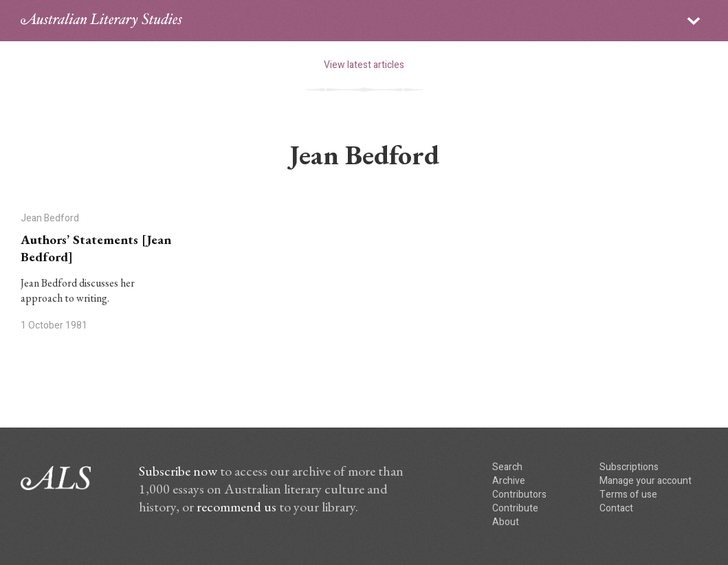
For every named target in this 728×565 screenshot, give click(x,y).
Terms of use (628, 495)
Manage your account (646, 481)
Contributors (519, 495)
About (506, 522)
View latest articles (364, 65)
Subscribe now (178, 471)
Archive (509, 481)
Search (507, 467)
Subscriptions (629, 467)
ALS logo (101, 21)
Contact (616, 508)
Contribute (515, 508)
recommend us (236, 507)
